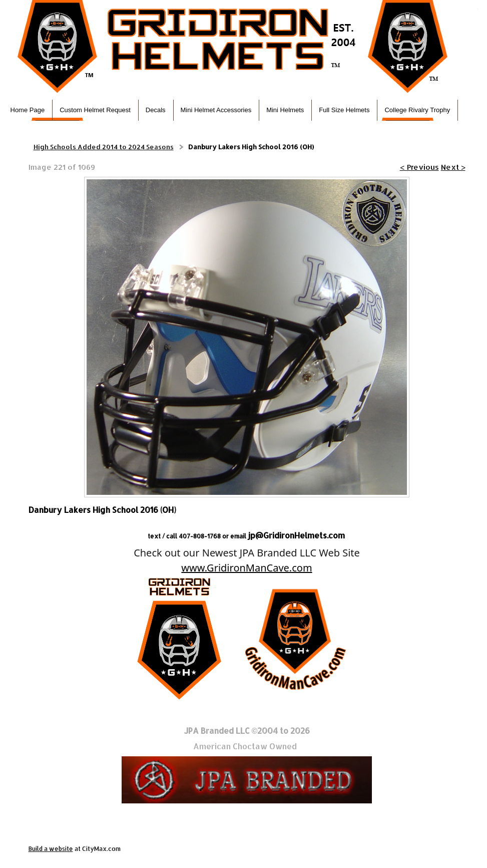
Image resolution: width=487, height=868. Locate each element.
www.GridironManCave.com (247, 568)
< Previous (419, 167)
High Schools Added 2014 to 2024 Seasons (104, 147)
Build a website (51, 849)
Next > (453, 167)
